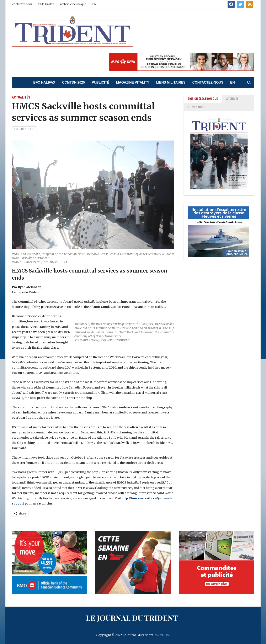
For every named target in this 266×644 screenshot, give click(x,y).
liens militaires (171, 82)
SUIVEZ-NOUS (197, 107)
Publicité (100, 82)
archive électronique (73, 4)
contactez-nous (22, 4)
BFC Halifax (46, 4)
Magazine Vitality (133, 82)
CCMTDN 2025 (73, 82)
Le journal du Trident (132, 618)
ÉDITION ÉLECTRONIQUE (203, 99)
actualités (21, 97)
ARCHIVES (232, 99)
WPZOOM (163, 635)
